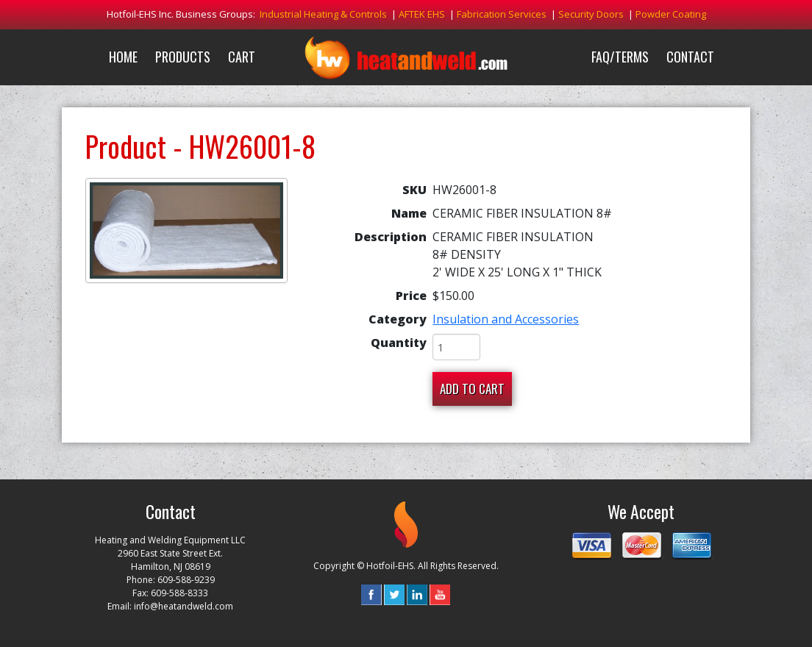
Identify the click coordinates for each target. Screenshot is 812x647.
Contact (690, 57)
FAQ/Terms (620, 57)
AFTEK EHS (422, 14)
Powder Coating (671, 14)
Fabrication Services (502, 14)
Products (183, 57)
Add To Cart (472, 389)
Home (123, 57)
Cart (242, 57)
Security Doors (591, 14)
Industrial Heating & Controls (323, 14)
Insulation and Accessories (506, 319)
